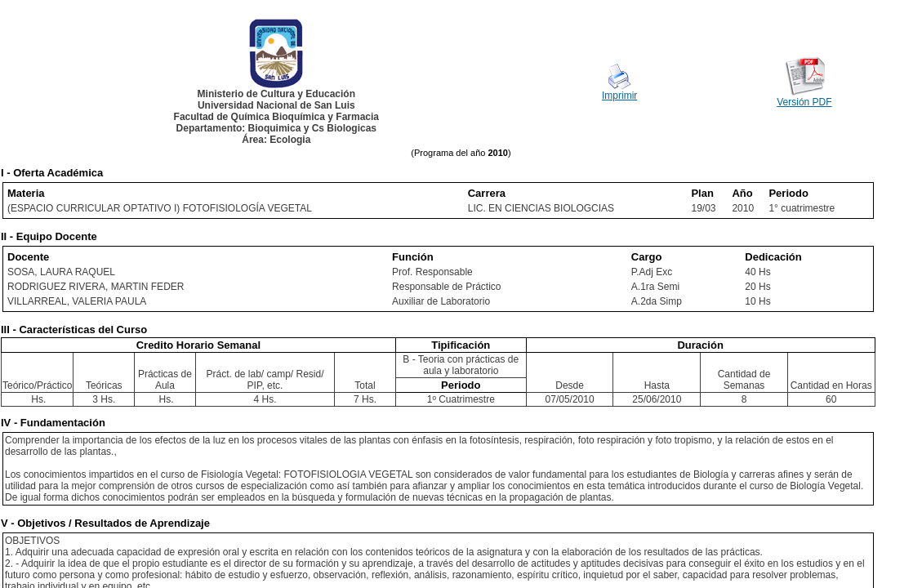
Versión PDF (804, 102)
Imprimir (619, 96)
